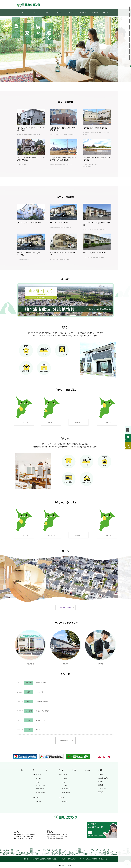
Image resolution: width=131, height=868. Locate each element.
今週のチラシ (40, 692)
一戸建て (65, 785)
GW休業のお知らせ (42, 701)
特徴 (23, 12)
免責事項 (101, 782)
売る (47, 12)
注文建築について (65, 608)
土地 (37, 782)
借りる (59, 12)
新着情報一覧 (65, 741)
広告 (29, 692)
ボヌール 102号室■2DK (59, 223)
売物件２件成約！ (42, 683)
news (29, 701)
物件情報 (29, 683)
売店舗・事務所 (41, 792)
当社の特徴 (30, 664)
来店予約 (101, 792)
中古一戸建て (40, 789)
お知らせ (83, 12)
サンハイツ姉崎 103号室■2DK (95, 253)
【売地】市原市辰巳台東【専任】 (96, 128)
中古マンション (41, 785)
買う (35, 12)
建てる (71, 12)
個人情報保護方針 (103, 778)
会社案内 (95, 12)
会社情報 (101, 775)
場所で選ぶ (36, 798)
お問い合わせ (107, 12)
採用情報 (101, 664)
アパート (65, 778)
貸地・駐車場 (66, 792)
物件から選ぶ (37, 775)
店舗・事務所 (66, 789)
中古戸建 (39, 778)
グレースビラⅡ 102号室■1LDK (29, 223)
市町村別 (39, 801)
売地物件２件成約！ (43, 711)
